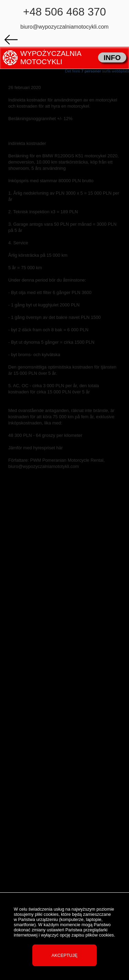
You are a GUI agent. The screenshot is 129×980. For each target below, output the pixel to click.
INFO (112, 57)
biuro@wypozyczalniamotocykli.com (64, 27)
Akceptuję (64, 955)
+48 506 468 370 (64, 12)
